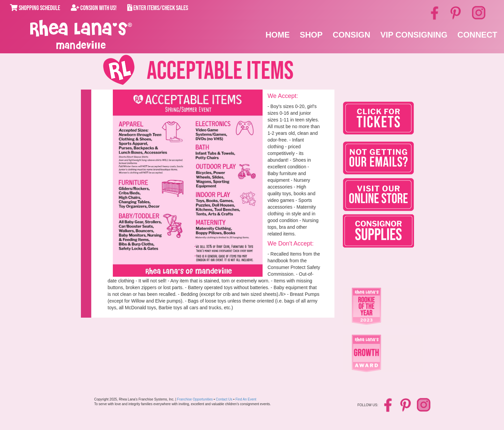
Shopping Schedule (35, 8)
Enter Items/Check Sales (158, 8)
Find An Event (246, 399)
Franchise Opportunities (195, 399)
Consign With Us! (94, 8)
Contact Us (224, 399)
